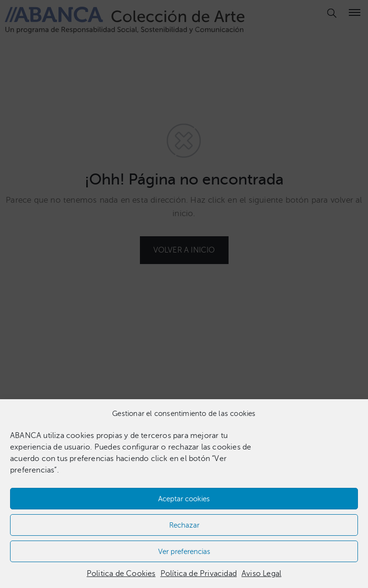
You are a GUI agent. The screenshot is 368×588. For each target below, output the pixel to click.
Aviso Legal (261, 574)
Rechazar (184, 525)
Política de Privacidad (199, 574)
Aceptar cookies (184, 499)
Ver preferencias (184, 552)
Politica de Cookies (121, 574)
